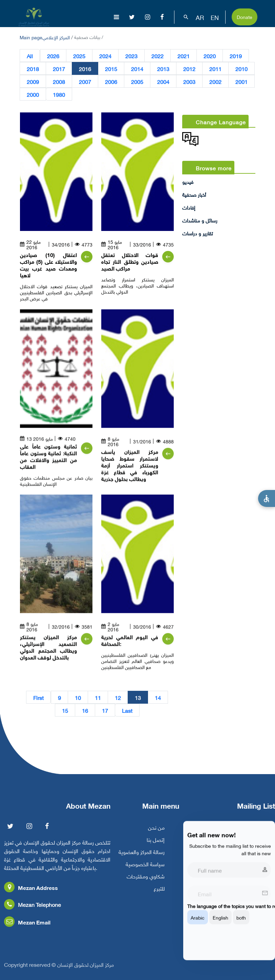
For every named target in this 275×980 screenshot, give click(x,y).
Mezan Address (31, 892)
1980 (59, 94)
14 (158, 697)
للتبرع (159, 893)
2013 (163, 68)
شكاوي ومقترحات (146, 880)
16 (85, 710)
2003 (189, 81)
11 (98, 697)
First (38, 697)
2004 (163, 81)
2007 (85, 81)
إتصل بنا (156, 844)
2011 (215, 68)
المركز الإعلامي (56, 37)
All (30, 56)
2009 (33, 81)
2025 (79, 56)
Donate (245, 16)
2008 (59, 81)
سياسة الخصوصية (145, 868)
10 (78, 697)
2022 (157, 56)
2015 (111, 68)
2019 (236, 56)
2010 (241, 68)
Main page (31, 37)
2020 (210, 56)
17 (105, 710)
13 (138, 697)
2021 (184, 56)
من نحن (156, 832)
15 (65, 710)
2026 (53, 56)
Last (127, 710)
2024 (105, 56)
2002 (215, 81)
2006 (111, 81)
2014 (137, 68)
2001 (241, 81)
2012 (189, 68)
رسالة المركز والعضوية (142, 856)
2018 (33, 68)
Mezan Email (27, 926)
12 (118, 697)
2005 (137, 81)
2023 (131, 56)
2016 (85, 68)
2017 (59, 68)
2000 (33, 94)
